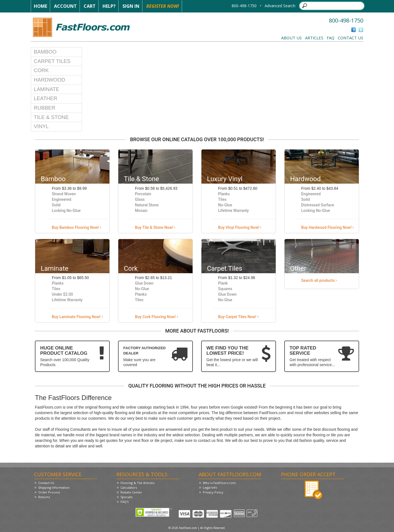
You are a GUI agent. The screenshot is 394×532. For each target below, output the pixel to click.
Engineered (62, 199)
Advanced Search (280, 6)
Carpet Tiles (52, 61)
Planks (224, 194)
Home (40, 6)
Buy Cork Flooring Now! (157, 317)
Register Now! (163, 6)
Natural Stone (147, 205)
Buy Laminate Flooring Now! (77, 317)
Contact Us (350, 38)
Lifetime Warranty (233, 211)
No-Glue (225, 205)
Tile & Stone (51, 117)
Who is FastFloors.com (219, 483)
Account (65, 6)
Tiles (222, 199)
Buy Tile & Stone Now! (155, 227)
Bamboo (45, 52)
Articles (314, 38)
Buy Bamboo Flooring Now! (76, 227)
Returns (44, 497)
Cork (41, 70)
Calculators (129, 487)
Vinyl (41, 126)
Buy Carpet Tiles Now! (238, 317)
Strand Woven (64, 194)
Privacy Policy (213, 492)
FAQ (331, 38)
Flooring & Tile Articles (137, 483)
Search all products (319, 280)
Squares (225, 289)
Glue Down (144, 283)
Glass (140, 199)
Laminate (47, 89)
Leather (46, 98)
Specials (126, 497)
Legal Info (210, 487)
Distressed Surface (318, 205)
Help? (109, 6)
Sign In (131, 6)
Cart (90, 6)
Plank (223, 283)
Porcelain (143, 194)
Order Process (49, 492)
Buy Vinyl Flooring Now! (240, 227)
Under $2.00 (62, 294)
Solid (56, 205)
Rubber (45, 108)
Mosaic (141, 211)
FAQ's (125, 502)
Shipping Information (54, 487)
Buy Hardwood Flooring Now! (328, 227)
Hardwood (49, 80)
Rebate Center (131, 492)
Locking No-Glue (66, 211)
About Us (291, 38)
